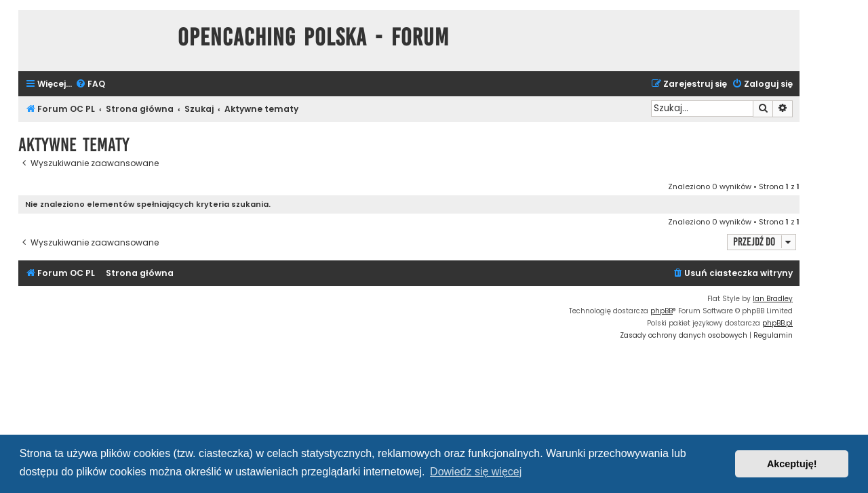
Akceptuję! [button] (792, 464)
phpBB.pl (777, 323)
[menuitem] (90, 84)
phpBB (662, 311)
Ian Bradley (773, 299)
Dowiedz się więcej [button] (476, 472)
